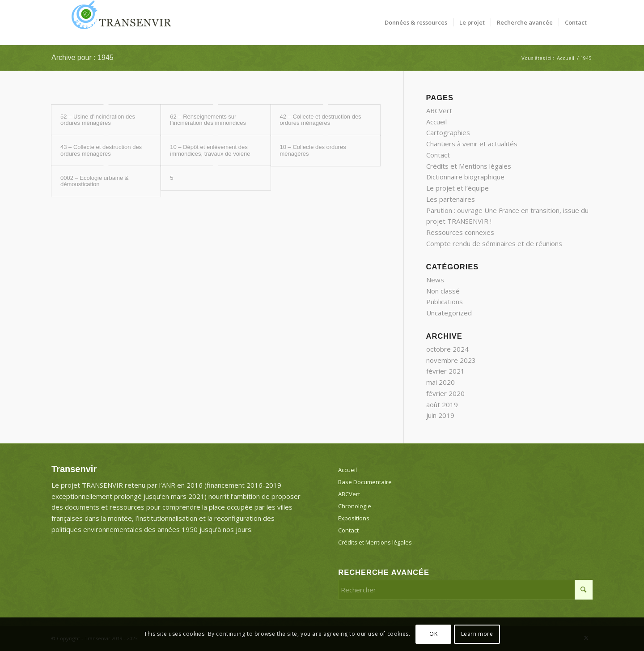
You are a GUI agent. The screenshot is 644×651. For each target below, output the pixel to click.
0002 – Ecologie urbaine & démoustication (95, 181)
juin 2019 (440, 415)
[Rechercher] (465, 590)
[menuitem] (416, 22)
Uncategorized (449, 313)
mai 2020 (441, 382)
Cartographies (448, 132)
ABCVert (439, 111)
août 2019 (442, 404)
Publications (445, 302)
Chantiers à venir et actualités (472, 144)
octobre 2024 (447, 349)
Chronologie (355, 506)
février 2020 (445, 393)
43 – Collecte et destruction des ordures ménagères (101, 150)
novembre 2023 (451, 360)
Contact (438, 155)
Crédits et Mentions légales (469, 166)
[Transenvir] (119, 22)
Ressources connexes (460, 232)
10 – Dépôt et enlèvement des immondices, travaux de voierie (210, 150)
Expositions (354, 518)
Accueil (436, 122)
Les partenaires (451, 199)
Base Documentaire (365, 482)
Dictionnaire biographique (465, 177)
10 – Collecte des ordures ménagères (313, 150)
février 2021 (445, 371)
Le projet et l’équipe (458, 188)
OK (433, 634)
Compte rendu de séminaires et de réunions (494, 243)
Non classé (443, 291)
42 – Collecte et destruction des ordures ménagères (321, 120)
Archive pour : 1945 (83, 57)
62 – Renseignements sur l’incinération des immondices (208, 120)
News (435, 280)
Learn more (477, 634)
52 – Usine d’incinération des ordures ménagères (98, 120)
